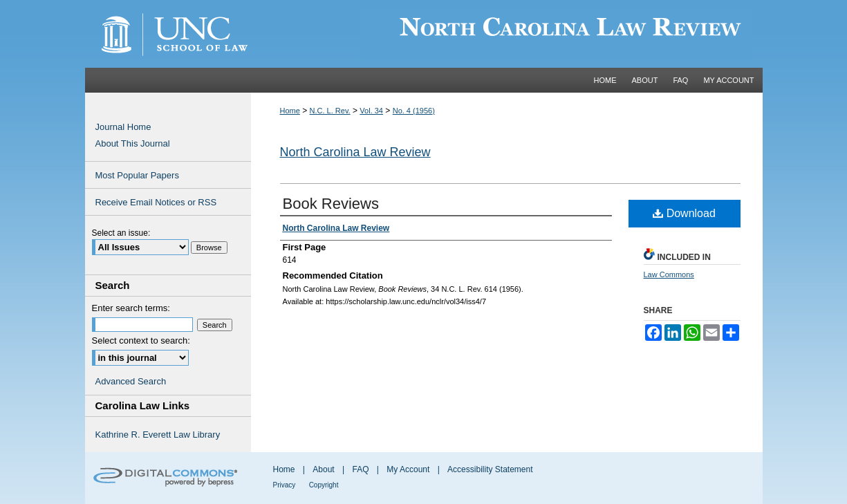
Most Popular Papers (137, 175)
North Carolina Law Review (355, 152)
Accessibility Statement (490, 469)
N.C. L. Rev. (330, 111)
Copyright (324, 485)
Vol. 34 (371, 111)
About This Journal (133, 143)
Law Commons (669, 274)
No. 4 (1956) (414, 111)
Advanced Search (131, 381)
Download (684, 213)
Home (290, 111)
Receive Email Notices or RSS (156, 202)
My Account (408, 469)
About (323, 469)
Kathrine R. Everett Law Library (158, 435)
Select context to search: (141, 340)
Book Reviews (331, 204)
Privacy (285, 485)
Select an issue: (121, 233)
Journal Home (123, 127)
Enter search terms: (131, 308)
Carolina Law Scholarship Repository (507, 34)
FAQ (360, 469)
